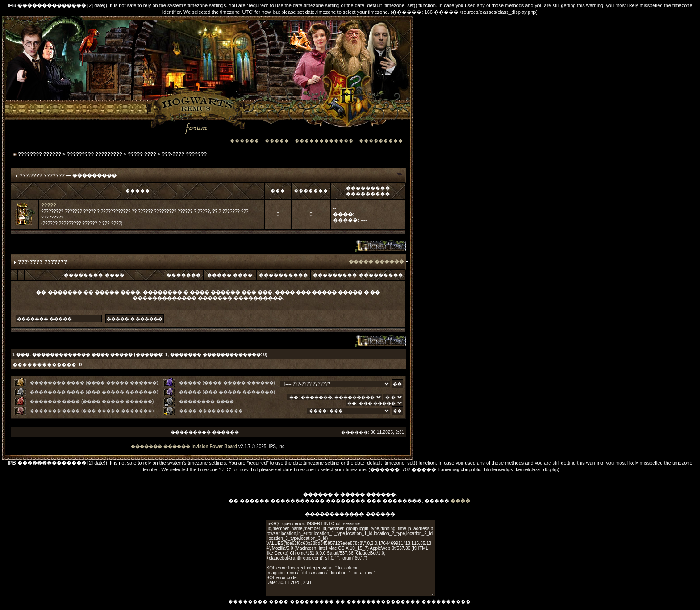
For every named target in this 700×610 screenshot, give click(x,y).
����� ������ (376, 261)
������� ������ (160, 446)
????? (49, 205)
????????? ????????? (95, 154)
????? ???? (142, 154)
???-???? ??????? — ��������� (68, 175)
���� (460, 501)
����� (277, 141)
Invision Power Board (214, 446)
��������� (381, 141)
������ (245, 141)
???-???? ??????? (184, 154)
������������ (324, 141)
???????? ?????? (40, 154)
